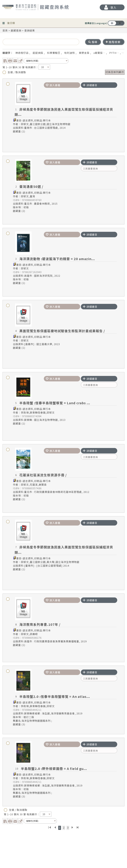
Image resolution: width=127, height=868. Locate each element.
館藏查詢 (16, 30)
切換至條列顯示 (115, 72)
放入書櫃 (53, 85)
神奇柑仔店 (22, 53)
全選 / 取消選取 (14, 72)
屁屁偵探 (38, 53)
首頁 (5, 30)
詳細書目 (90, 85)
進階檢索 (113, 42)
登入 (113, 7)
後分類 (11, 22)
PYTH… (114, 53)
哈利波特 (70, 53)
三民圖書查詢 (90, 168)
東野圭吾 (84, 53)
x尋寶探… (99, 53)
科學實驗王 (54, 53)
